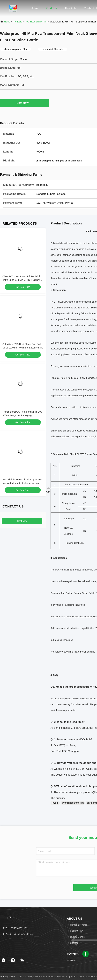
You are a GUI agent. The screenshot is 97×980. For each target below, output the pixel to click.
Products (51, 8)
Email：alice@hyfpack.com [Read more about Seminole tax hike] (18, 934)
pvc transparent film (73, 803)
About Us (70, 8)
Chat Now (24, 103)
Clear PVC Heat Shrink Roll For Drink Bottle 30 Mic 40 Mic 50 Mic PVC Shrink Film (23, 280)
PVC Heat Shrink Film (36, 22)
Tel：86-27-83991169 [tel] (15, 928)
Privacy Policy (8, 977)
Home (35, 8)
